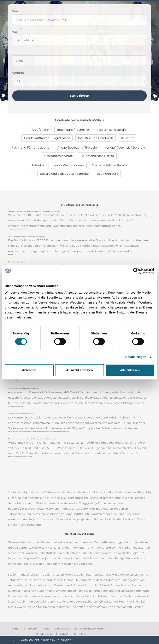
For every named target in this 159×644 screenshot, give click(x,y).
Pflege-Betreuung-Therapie (77, 148)
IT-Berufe (128, 138)
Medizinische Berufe (112, 130)
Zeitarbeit (39, 165)
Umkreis (18, 73)
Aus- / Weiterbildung (69, 165)
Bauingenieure (107, 174)
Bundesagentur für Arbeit (52, 634)
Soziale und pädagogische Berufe (64, 174)
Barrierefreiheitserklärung (90, 629)
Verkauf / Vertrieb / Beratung (126, 148)
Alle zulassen (130, 370)
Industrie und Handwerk (95, 138)
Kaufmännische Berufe (97, 156)
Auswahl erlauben (79, 370)
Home (15, 629)
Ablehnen (29, 370)
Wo (15, 32)
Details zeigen (136, 357)
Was (15, 11)
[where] (79, 61)
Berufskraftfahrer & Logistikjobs (47, 138)
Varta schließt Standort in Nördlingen (46, 640)
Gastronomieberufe (58, 156)
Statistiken (79, 634)
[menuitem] (40, 130)
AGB (46, 629)
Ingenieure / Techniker (73, 130)
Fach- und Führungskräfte (30, 148)
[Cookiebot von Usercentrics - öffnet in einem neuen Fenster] (136, 271)
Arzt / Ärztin (40, 130)
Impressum (31, 629)
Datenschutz (62, 629)
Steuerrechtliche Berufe (109, 165)
